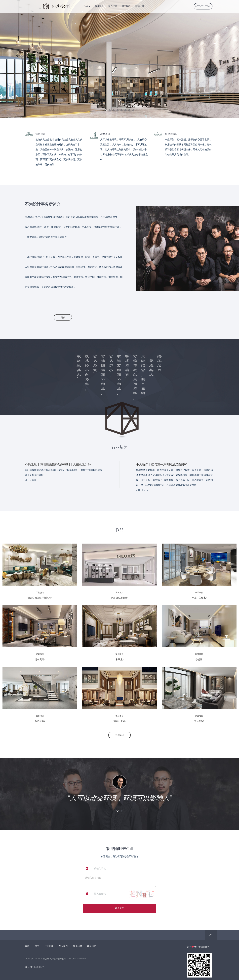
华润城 (199, 659)
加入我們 (113, 6)
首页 (27, 946)
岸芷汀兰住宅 (199, 598)
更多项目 (119, 735)
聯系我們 (139, 6)
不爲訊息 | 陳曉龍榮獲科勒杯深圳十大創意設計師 (58, 464)
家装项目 (199, 592)
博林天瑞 (40, 659)
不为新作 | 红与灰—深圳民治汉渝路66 (162, 464)
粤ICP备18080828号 (35, 967)
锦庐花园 (40, 721)
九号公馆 (199, 721)
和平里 (120, 659)
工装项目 (40, 592)
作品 (37, 946)
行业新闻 (99, 6)
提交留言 (119, 908)
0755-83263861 (203, 6)
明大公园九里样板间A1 (40, 598)
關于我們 (126, 6)
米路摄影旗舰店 (120, 598)
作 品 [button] (87, 6)
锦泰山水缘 (120, 721)
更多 (56, 317)
